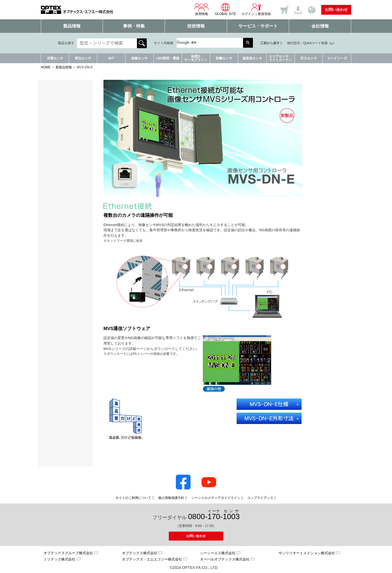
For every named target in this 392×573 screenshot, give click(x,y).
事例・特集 (134, 26)
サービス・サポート (258, 26)
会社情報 (320, 26)
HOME (46, 67)
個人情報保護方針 (171, 498)
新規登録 (264, 14)
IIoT (111, 58)
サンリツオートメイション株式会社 (307, 553)
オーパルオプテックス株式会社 (225, 559)
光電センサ (55, 58)
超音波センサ (252, 58)
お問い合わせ (336, 10)
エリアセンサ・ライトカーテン (280, 58)
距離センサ (224, 58)
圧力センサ (309, 58)
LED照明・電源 (168, 58)
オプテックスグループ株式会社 (68, 553)
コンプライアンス (260, 498)
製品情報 (72, 26)
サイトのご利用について (133, 498)
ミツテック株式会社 (59, 559)
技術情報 (196, 26)
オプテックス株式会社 (140, 553)
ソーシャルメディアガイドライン (216, 498)
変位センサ (83, 58)
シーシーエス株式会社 (218, 553)
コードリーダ (337, 58)
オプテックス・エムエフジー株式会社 (152, 559)
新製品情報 (64, 67)
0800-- (214, 515)
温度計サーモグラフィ (196, 58)
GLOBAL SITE (225, 9)
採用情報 (201, 9)
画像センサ (139, 58)
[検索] (207, 43)
